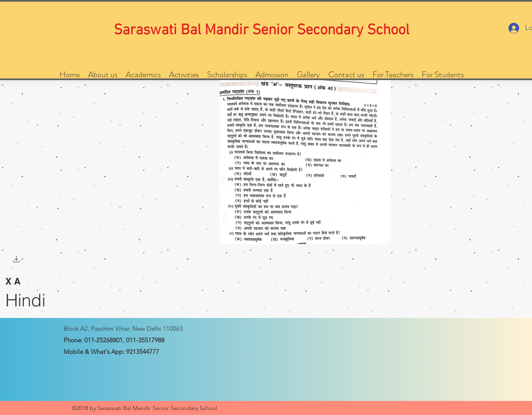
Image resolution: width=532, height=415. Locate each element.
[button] (17, 260)
